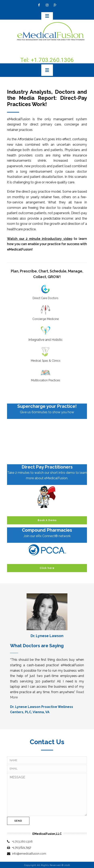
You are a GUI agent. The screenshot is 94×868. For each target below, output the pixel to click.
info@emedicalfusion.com (29, 854)
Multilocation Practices (46, 380)
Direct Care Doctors (45, 298)
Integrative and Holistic (45, 340)
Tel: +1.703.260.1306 (47, 60)
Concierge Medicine (46, 319)
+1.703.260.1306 (22, 841)
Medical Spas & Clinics (46, 361)
